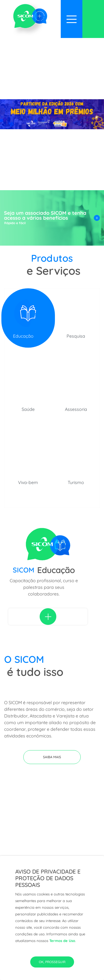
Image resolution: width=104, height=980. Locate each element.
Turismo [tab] (76, 482)
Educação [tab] (23, 336)
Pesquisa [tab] (76, 336)
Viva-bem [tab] (28, 482)
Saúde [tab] (28, 409)
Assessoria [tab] (76, 409)
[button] (52, 757)
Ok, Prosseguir (52, 962)
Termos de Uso (62, 941)
